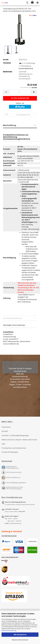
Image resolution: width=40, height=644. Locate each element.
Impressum (6, 427)
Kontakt (5, 431)
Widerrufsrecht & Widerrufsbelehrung (12, 467)
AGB (3, 444)
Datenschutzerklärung (9, 631)
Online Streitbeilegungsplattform (16, 483)
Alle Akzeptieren (20, 635)
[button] (6, 92)
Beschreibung (10, 125)
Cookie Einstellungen (10, 452)
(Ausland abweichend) (26, 69)
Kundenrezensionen (12, 318)
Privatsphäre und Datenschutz (14, 448)
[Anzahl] (20, 92)
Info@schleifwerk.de (15, 523)
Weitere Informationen (20, 640)
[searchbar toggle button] (27, 3)
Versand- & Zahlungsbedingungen (15, 435)
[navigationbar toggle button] (37, 3)
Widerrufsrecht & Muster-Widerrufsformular (19, 440)
